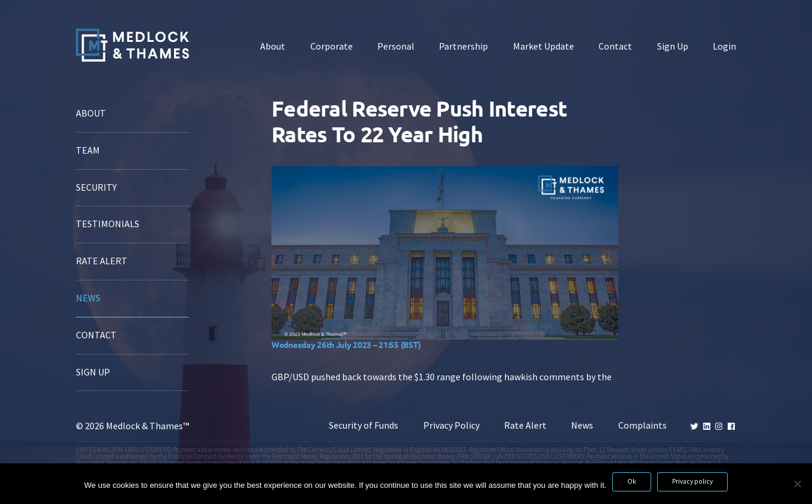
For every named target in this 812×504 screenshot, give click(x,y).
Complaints (642, 425)
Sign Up (673, 46)
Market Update (544, 46)
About (273, 46)
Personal (396, 46)
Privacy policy (692, 481)
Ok (632, 481)
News (88, 298)
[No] (797, 484)
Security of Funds (364, 425)
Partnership (463, 46)
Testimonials (108, 224)
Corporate (332, 46)
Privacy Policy (451, 425)
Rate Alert (102, 261)
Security (96, 187)
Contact (615, 46)
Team (88, 150)
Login (724, 46)
